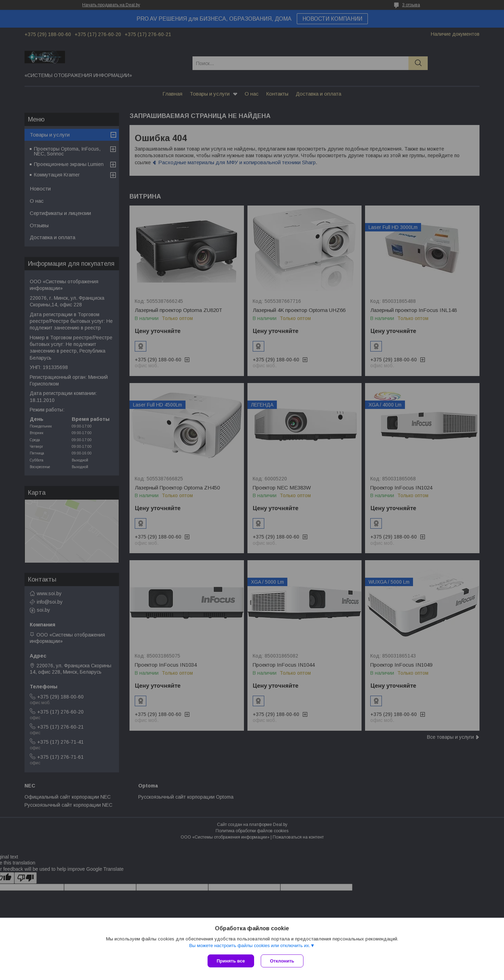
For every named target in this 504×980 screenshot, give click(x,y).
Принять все (231, 961)
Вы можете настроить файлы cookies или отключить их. (250, 946)
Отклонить (282, 961)
